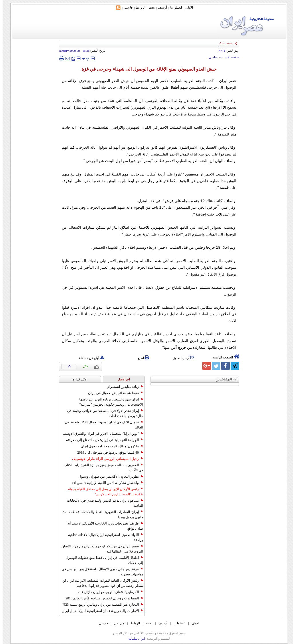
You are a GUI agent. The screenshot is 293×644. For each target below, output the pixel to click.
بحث (149, 7)
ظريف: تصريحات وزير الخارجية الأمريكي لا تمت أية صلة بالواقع (103, 526)
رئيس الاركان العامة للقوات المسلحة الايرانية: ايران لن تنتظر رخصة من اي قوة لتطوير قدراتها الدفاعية (100, 583)
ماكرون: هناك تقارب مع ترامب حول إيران (109, 446)
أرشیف (160, 7)
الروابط (138, 7)
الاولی (187, 7)
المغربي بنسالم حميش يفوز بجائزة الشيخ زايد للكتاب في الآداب (101, 468)
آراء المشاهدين (224, 379)
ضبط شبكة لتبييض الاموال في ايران (113, 393)
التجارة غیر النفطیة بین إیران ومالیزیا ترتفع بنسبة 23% (100, 605)
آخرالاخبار (121, 379)
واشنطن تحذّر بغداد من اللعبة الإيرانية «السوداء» (105, 483)
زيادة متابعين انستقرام (123, 387)
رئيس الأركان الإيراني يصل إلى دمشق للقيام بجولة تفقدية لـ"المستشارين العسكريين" (103, 492)
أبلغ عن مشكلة (89, 358)
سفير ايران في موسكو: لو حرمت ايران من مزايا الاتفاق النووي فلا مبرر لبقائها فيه (100, 549)
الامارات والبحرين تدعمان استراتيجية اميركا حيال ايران (100, 611)
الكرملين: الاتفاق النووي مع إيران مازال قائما (107, 592)
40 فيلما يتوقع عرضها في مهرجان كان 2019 (108, 452)
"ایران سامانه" (134, 639)
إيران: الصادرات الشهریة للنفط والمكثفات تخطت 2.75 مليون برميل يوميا (100, 515)
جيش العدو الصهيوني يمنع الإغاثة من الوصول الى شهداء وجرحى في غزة (147, 69)
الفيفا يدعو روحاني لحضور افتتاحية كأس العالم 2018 (102, 598)
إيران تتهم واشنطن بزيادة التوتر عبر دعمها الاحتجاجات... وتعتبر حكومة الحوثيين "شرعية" (109, 402)
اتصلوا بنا (174, 7)
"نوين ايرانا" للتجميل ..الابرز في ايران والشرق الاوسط (100, 434)
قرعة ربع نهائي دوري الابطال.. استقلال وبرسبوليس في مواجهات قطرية (100, 572)
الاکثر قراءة (77, 379)
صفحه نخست (228, 57)
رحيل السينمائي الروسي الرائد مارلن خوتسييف (105, 459)
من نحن (117, 623)
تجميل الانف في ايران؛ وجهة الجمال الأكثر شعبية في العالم (101, 425)
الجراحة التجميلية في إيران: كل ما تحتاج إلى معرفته (102, 440)
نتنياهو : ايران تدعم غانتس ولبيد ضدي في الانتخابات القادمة (102, 503)
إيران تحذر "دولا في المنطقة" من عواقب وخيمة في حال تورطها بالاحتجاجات (102, 413)
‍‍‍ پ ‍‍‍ (83, 58)
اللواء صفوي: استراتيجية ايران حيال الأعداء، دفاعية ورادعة (103, 537)
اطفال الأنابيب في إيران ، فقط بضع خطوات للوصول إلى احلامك (102, 560)
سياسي (211, 57)
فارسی (125, 7)
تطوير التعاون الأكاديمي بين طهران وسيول (108, 476)
